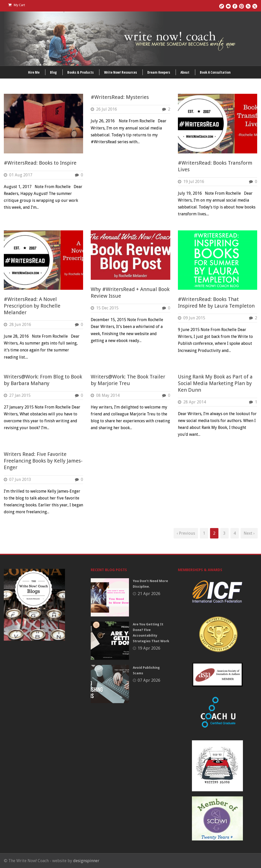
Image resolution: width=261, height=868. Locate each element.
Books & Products (80, 72)
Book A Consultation (215, 72)
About (185, 72)
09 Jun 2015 (194, 318)
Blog (53, 72)
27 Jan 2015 (20, 395)
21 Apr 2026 (149, 594)
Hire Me (34, 72)
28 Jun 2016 (20, 325)
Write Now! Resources (120, 72)
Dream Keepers (159, 72)
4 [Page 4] (235, 533)
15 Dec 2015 (107, 308)
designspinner (86, 861)
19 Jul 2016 (194, 182)
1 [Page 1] (204, 533)
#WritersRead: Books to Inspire (40, 163)
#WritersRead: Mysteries (120, 97)
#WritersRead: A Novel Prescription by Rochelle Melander (32, 306)
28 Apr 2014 (195, 402)
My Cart (17, 5)
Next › (249, 533)
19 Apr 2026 (149, 648)
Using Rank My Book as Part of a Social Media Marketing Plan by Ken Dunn (215, 383)
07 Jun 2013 (20, 479)
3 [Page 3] (224, 533)
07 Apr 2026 (149, 680)
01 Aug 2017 (21, 175)
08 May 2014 (108, 395)
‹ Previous (186, 533)
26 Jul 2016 (107, 109)
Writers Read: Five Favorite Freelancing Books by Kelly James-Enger (43, 461)
